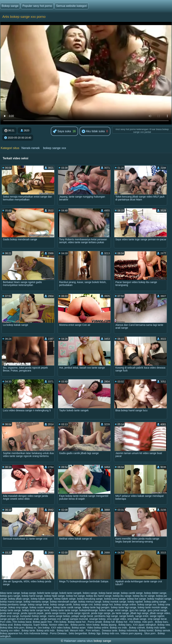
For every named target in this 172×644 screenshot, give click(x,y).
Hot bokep (135, 622)
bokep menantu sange (36, 602)
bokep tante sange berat (36, 610)
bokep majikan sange (159, 599)
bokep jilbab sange (19, 599)
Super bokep (40, 625)
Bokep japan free (43, 622)
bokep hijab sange (54, 596)
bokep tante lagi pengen (96, 607)
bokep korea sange (115, 599)
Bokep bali (62, 630)
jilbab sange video (160, 613)
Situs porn (150, 633)
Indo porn (148, 622)
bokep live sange (136, 599)
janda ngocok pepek (32, 613)
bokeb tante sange (48, 593)
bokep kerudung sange (90, 599)
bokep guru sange (10, 596)
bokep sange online (125, 604)
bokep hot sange (76, 596)
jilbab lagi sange (139, 613)
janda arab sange (10, 613)
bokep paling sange (155, 602)
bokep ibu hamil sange (99, 596)
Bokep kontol (146, 630)
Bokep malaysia (23, 625)
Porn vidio (6, 622)
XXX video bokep (61, 628)
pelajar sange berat (82, 616)
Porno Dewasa (59, 633)
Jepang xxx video (10, 630)
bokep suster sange (41, 607)
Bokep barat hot (77, 622)
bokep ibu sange (122, 596)
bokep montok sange (114, 602)
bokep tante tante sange (64, 610)
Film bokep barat (22, 622)
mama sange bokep (59, 616)
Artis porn (19, 628)
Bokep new (164, 625)
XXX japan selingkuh (144, 625)
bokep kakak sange (42, 599)
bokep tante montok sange (153, 607)
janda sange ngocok (78, 613)
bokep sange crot (83, 604)
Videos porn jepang (132, 633)
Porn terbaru (93, 630)
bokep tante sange (10, 610)
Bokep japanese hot (11, 633)
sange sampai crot (50, 619)
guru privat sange (157, 610)
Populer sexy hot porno (37, 6)
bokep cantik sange (132, 593)
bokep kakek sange (65, 599)
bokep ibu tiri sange (144, 596)
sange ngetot (157, 616)
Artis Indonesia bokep (36, 633)
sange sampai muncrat (75, 619)
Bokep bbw (6, 628)
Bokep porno (78, 625)
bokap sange (28, 593)
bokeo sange (90, 593)
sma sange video (116, 619)
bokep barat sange (109, 593)
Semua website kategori (71, 6)
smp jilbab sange (137, 619)
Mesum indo (77, 630)
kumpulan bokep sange (33, 616)
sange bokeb (127, 616)
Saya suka (62, 131)
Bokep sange (10, 6)
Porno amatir (95, 622)
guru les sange (138, 610)
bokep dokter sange (155, 593)
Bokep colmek (137, 628)
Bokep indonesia (128, 630)
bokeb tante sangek (70, 593)
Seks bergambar (78, 633)
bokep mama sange (11, 602)
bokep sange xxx (55, 148)
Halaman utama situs (78, 641)
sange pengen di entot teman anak (19, 619)
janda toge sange (101, 613)
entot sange (122, 610)
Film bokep (60, 622)
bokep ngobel (135, 602)
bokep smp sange (18, 607)
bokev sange (106, 610)
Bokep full (109, 622)
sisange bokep (97, 619)
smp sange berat (157, 619)
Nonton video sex (59, 625)
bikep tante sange (10, 593)
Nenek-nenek (31, 148)
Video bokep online (98, 628)
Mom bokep (93, 625)
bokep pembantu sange (13, 604)
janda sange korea (55, 613)
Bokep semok (163, 630)
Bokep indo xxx (110, 633)
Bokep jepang (109, 625)
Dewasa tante (110, 630)
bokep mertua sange (90, 602)
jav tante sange (120, 613)
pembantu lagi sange (106, 616)
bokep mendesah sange (63, 602)
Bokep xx (31, 628)
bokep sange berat (38, 604)
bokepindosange (89, 610)
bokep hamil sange (32, 596)
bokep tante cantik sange (67, 607)
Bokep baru (162, 622)
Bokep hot (122, 622)
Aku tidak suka (93, 132)
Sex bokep (44, 628)
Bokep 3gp (94, 633)
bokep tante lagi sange (124, 607)
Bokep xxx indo (119, 628)
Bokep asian (79, 628)
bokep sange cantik (61, 604)
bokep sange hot (103, 604)
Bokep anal (6, 625)
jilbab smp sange (9, 616)
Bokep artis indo (46, 630)
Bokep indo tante (156, 628)
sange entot (142, 616)
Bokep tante (28, 630)
